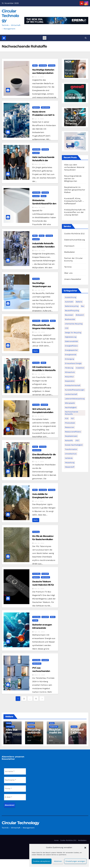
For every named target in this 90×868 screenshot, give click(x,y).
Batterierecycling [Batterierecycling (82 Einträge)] (72, 306)
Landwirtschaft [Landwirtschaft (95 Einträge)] (71, 394)
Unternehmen (45, 107)
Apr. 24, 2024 (40, 632)
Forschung (52, 65)
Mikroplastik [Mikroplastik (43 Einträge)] (70, 403)
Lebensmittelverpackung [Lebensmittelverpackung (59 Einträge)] (75, 399)
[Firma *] (15, 789)
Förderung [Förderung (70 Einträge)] (69, 368)
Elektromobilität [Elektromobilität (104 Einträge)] (71, 341)
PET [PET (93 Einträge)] (73, 418)
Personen (74, 727)
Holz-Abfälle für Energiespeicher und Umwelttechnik (42, 497)
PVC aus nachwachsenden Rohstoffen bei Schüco (43, 671)
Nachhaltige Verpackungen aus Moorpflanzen (42, 286)
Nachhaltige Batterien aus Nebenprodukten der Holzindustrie (43, 73)
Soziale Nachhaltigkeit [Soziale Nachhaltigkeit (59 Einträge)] (74, 445)
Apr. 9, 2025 (39, 119)
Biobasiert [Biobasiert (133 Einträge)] (80, 315)
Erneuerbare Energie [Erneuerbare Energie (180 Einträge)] (73, 363)
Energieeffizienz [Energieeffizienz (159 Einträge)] (71, 346)
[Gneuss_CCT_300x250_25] (75, 93)
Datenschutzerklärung (75, 240)
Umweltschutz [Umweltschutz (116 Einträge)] (71, 454)
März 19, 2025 (40, 207)
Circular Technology (10, 16)
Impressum (69, 246)
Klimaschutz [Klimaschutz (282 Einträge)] (70, 372)
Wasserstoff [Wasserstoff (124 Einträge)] (70, 467)
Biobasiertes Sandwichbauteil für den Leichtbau (44, 204)
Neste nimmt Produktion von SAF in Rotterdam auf (43, 115)
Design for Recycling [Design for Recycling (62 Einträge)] (73, 333)
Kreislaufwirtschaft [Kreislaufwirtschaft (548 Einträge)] (73, 385)
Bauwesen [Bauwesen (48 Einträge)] (69, 315)
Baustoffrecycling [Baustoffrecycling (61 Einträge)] (72, 311)
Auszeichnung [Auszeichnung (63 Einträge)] (71, 297)
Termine (68, 267)
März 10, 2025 (40, 251)
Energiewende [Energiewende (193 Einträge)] (71, 355)
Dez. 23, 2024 (40, 332)
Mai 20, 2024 (39, 589)
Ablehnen (58, 861)
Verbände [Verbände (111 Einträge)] (69, 458)
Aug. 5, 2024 (39, 462)
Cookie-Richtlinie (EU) (74, 234)
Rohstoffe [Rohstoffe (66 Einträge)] (69, 440)
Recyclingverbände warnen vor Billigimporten (73, 179)
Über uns (68, 273)
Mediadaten (70, 252)
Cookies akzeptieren (42, 861)
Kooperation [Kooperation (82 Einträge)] (70, 381)
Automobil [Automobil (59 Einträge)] (69, 302)
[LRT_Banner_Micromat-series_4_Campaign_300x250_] (75, 141)
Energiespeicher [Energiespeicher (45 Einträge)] (71, 350)
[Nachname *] (15, 780)
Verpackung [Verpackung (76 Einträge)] (70, 463)
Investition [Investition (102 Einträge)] (80, 368)
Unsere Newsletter (73, 279)
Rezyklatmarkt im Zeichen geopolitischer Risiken (75, 190)
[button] (85, 847)
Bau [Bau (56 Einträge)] (83, 306)
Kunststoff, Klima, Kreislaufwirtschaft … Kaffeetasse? (74, 201)
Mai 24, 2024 (39, 543)
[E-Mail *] (15, 797)
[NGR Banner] (75, 69)
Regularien (36, 107)
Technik (35, 620)
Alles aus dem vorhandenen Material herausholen (74, 167)
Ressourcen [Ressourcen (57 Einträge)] (70, 427)
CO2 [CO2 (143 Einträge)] (67, 328)
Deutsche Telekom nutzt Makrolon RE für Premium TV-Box (43, 585)
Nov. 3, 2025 (39, 77)
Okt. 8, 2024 (39, 416)
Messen (44, 196)
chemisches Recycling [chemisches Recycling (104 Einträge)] (74, 324)
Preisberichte (54, 727)
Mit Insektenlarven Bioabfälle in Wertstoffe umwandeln (44, 370)
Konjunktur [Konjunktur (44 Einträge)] (69, 377)
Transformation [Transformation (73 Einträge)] (71, 449)
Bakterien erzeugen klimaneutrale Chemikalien (42, 628)
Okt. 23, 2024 (40, 374)
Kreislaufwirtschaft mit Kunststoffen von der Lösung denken (75, 212)
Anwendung (43, 65)
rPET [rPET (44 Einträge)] (77, 440)
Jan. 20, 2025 (40, 290)
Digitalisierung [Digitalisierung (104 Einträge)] (71, 337)
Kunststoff (36, 153)
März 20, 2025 (40, 164)
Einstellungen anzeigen (75, 861)
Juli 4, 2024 (39, 501)
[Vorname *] (15, 771)
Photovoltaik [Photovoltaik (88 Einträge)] (70, 423)
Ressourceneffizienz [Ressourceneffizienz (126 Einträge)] (73, 432)
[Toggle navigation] (45, 38)
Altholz (35, 65)
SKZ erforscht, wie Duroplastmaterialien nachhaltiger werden (43, 412)
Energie (42, 236)
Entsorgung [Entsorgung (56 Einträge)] (69, 359)
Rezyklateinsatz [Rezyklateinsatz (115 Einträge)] (71, 436)
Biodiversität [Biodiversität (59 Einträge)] (70, 319)
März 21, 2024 (40, 675)
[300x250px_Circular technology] (75, 117)
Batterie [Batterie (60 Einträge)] (79, 302)
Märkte (43, 363)
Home (56, 840)
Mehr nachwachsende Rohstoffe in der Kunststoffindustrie (43, 160)
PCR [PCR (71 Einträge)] (67, 418)
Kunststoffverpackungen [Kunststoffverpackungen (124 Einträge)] (75, 390)
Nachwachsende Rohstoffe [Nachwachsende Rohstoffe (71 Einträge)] (72, 413)
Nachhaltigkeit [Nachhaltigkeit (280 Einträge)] (71, 407)
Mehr (36, 351)
